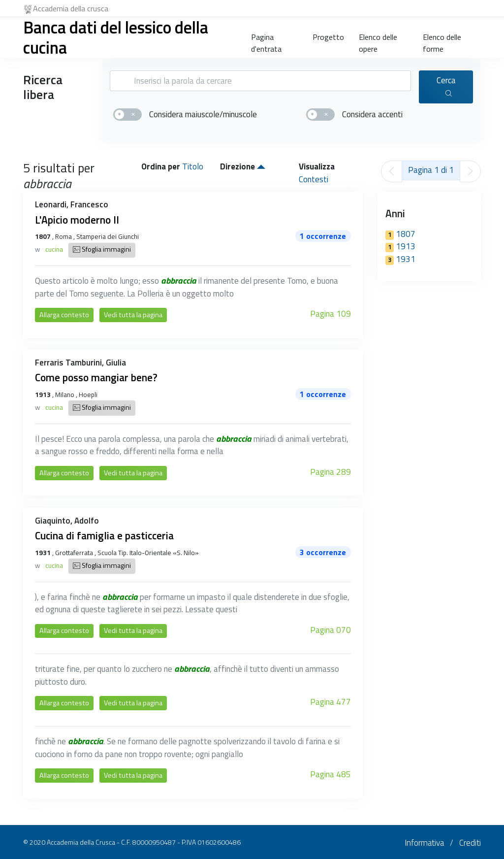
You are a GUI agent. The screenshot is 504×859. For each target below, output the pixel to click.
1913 (400, 246)
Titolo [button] (193, 166)
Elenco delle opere (378, 41)
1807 (400, 234)
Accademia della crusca (66, 8)
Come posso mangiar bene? (96, 377)
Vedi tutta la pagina (133, 315)
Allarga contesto (64, 315)
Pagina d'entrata (266, 41)
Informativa (424, 843)
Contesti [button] (314, 179)
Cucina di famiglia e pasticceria (104, 535)
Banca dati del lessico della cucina (116, 37)
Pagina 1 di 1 (431, 170)
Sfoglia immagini (102, 250)
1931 (400, 259)
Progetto (328, 37)
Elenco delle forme (442, 41)
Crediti (470, 843)
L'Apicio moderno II (77, 220)
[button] (261, 166)
